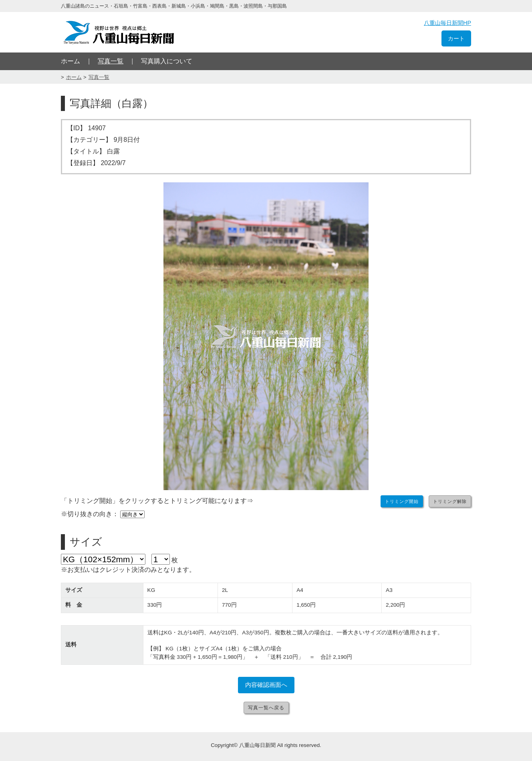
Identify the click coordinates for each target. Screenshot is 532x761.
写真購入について (167, 61)
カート (456, 38)
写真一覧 (111, 61)
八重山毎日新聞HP (447, 23)
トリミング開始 (402, 501)
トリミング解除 (450, 501)
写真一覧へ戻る (266, 708)
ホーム (71, 61)
